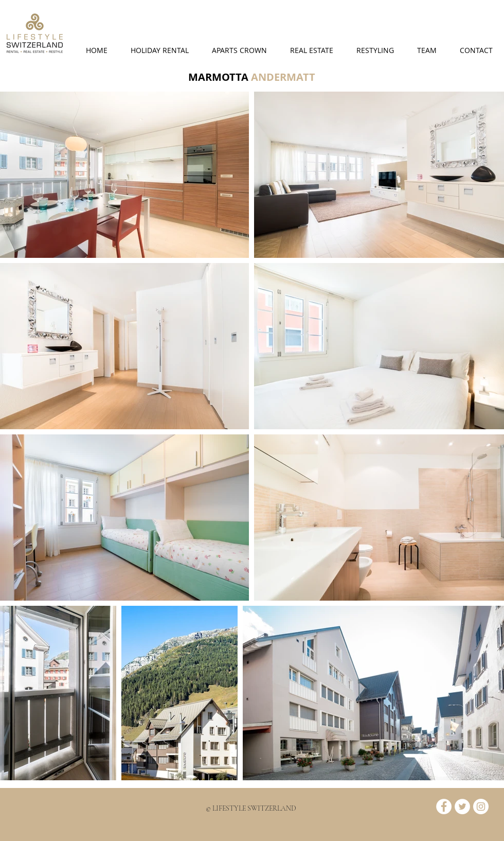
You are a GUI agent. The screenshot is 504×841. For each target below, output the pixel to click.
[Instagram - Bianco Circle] (481, 807)
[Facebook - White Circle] (444, 807)
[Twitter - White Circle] (462, 807)
